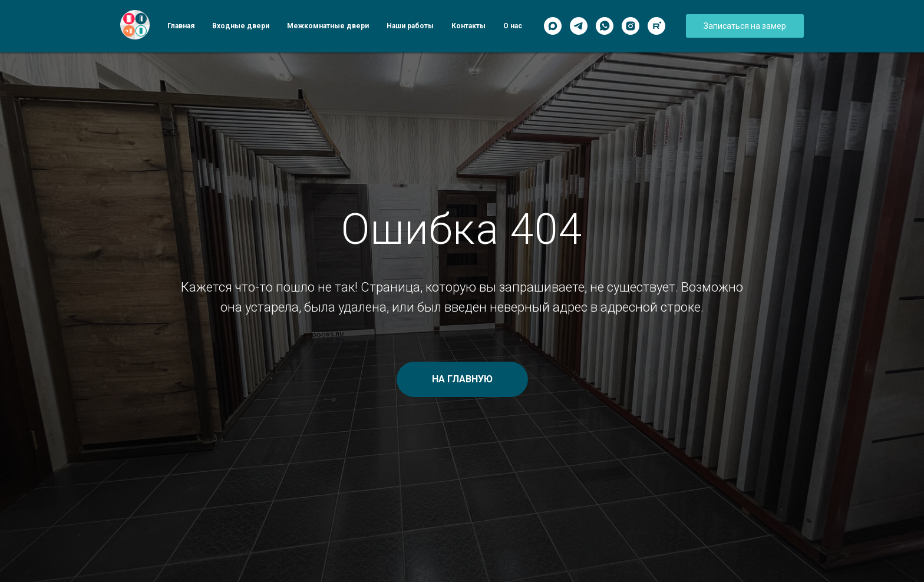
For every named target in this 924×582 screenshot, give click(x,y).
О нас (513, 26)
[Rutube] (656, 26)
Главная (181, 26)
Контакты (468, 26)
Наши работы (410, 26)
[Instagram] (631, 26)
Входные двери (241, 26)
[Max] (553, 26)
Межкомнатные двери (328, 26)
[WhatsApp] (605, 26)
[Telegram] (579, 26)
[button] (745, 26)
